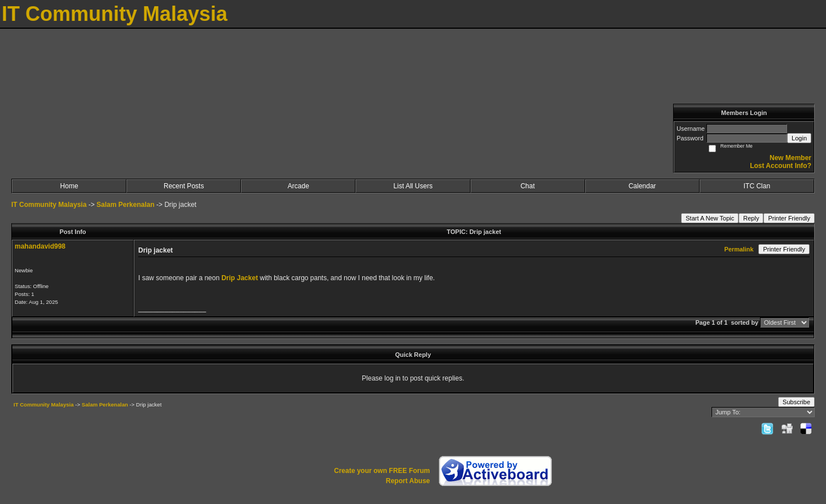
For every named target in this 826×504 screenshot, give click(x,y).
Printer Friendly (789, 218)
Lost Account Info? (781, 166)
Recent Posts (184, 186)
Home (69, 186)
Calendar (642, 186)
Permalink (739, 249)
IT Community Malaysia (49, 205)
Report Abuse (408, 481)
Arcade (298, 186)
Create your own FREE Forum (382, 471)
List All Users (413, 186)
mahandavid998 (40, 246)
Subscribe (796, 402)
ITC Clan (757, 186)
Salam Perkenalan (126, 205)
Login (799, 138)
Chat (527, 186)
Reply (751, 218)
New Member (790, 158)
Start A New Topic (710, 218)
